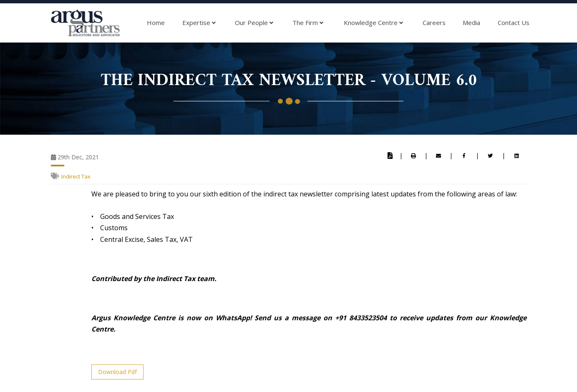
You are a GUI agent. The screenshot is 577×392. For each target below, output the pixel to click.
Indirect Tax (76, 176)
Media (471, 23)
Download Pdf (117, 372)
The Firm (308, 23)
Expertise (199, 23)
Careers (434, 23)
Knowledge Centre (373, 23)
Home (156, 23)
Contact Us (514, 23)
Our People (254, 23)
